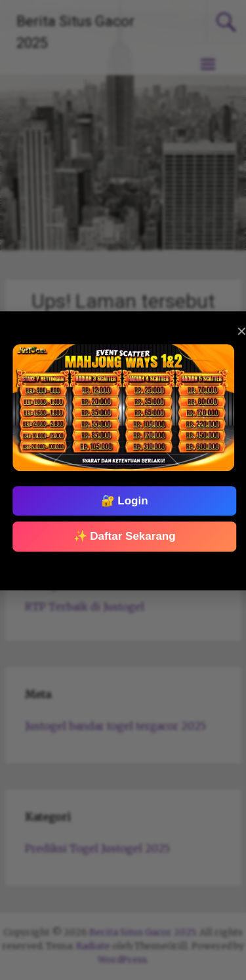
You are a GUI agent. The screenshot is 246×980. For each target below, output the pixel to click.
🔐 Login (124, 501)
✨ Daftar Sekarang (124, 536)
